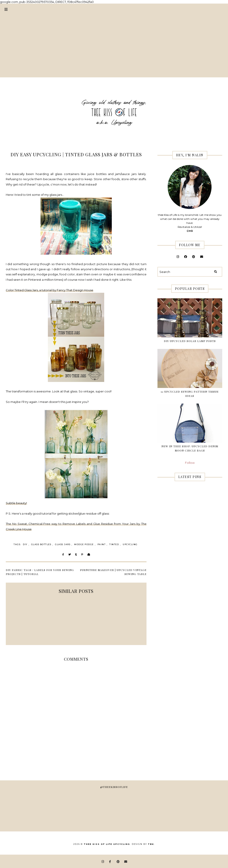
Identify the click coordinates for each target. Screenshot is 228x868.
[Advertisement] (114, 46)
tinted (114, 544)
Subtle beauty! (16, 503)
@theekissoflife (114, 787)
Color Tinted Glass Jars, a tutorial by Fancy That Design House (50, 290)
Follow (190, 463)
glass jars (63, 544)
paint (102, 544)
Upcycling (130, 544)
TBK (151, 844)
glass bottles (41, 544)
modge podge (84, 544)
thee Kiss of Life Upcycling (107, 844)
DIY (25, 544)
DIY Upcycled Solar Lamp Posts (190, 341)
